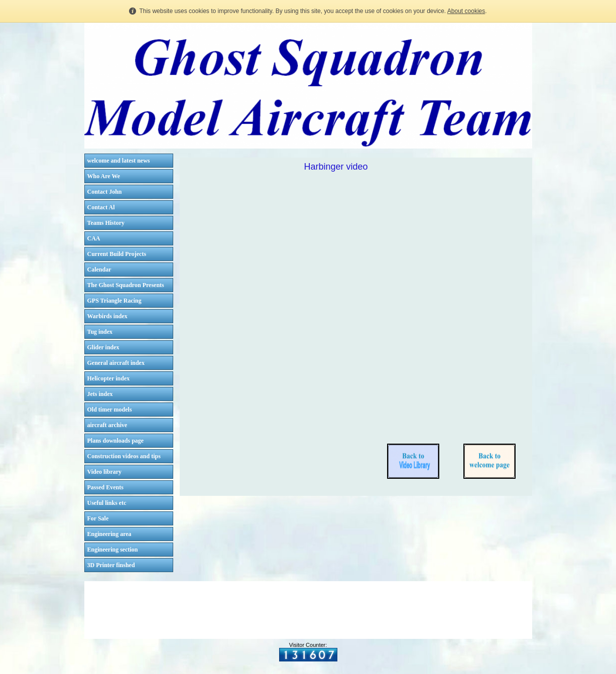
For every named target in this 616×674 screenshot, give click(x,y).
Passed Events (105, 487)
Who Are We (104, 176)
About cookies (466, 11)
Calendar (99, 269)
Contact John (105, 192)
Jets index (100, 394)
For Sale (98, 518)
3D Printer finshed (111, 565)
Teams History (106, 223)
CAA (94, 238)
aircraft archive (107, 425)
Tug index (100, 332)
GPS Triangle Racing (114, 301)
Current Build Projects (117, 254)
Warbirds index (107, 316)
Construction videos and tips (124, 456)
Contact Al (101, 207)
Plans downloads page (116, 441)
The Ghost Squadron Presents (126, 285)
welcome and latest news (119, 161)
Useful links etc (107, 503)
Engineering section (113, 550)
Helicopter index (109, 378)
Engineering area (109, 534)
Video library (105, 472)
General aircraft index (116, 363)
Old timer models (110, 410)
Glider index (103, 347)
